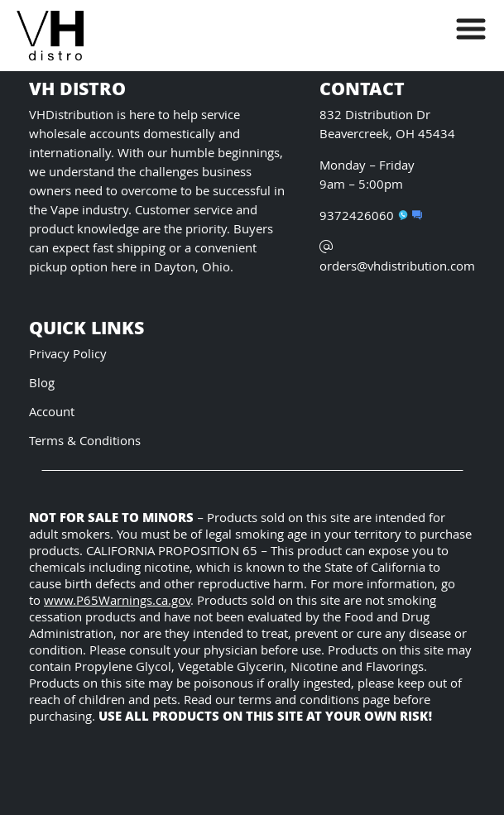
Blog (42, 384)
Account (52, 413)
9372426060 (364, 217)
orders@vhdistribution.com (397, 259)
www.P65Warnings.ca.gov (117, 602)
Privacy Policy (68, 355)
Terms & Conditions (85, 442)
